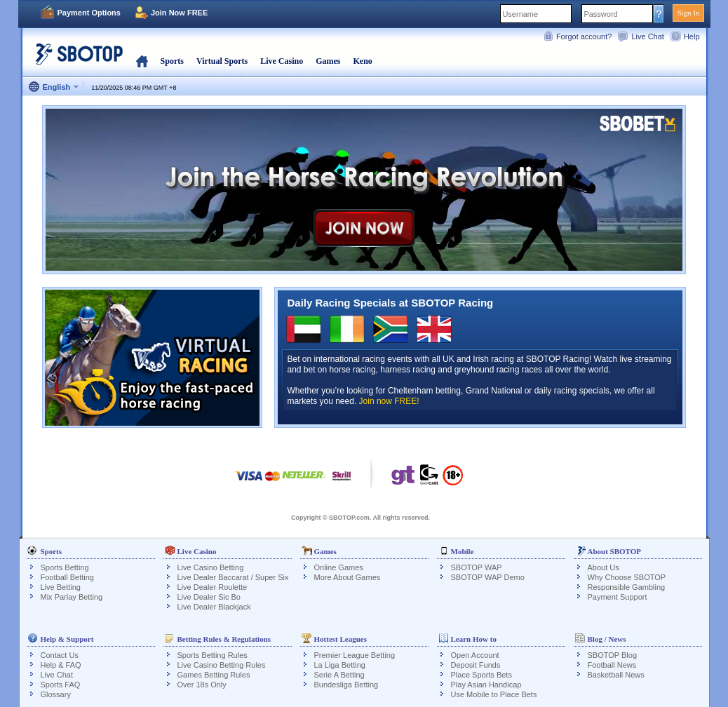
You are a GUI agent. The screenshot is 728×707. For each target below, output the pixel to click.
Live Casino (282, 61)
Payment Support (618, 597)
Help (692, 36)
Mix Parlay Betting (72, 597)
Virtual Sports (222, 61)
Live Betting (61, 587)
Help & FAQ (61, 665)
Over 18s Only (202, 685)
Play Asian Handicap (486, 685)
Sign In (688, 13)
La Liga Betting (340, 665)
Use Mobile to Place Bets (494, 694)
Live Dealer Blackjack (214, 607)
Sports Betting (65, 567)
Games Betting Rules (214, 675)
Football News (612, 665)
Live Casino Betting (211, 567)
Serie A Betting (339, 675)
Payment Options (89, 13)
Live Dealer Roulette (213, 587)
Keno (362, 61)
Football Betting (67, 577)
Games (328, 61)
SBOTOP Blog (613, 655)
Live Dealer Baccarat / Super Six (233, 577)
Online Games (339, 567)
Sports (172, 61)
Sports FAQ (61, 685)
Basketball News (616, 675)
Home (142, 61)
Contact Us (60, 655)
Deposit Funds (476, 665)
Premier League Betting (355, 655)
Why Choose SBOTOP (627, 577)
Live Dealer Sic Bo (209, 597)
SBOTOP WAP (477, 567)
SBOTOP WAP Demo (488, 577)
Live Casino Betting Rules (222, 665)
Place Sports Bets (481, 675)
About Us (604, 567)
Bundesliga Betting (346, 685)
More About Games (348, 577)
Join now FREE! (389, 401)
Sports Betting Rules (213, 655)
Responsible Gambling (627, 587)
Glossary (56, 694)
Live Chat (647, 36)
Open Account (475, 655)
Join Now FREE (179, 13)
